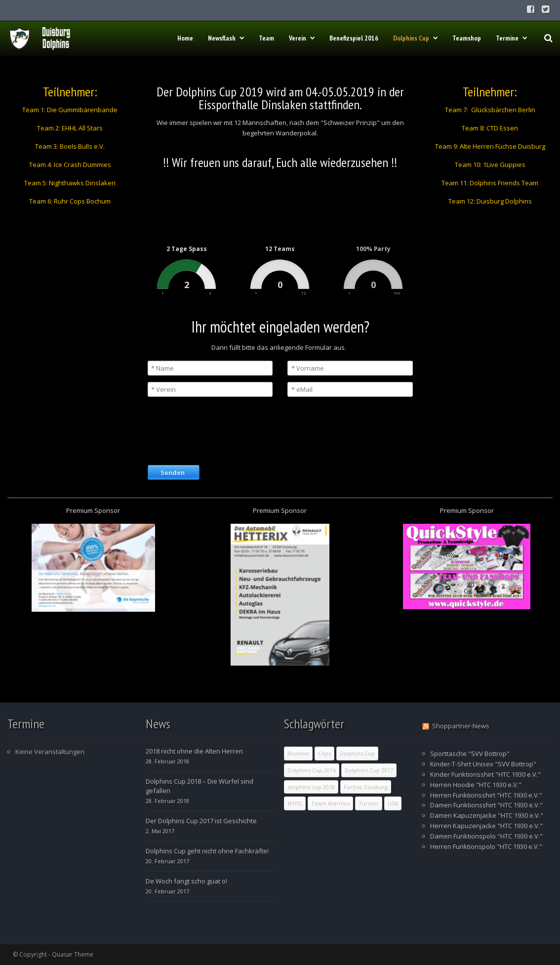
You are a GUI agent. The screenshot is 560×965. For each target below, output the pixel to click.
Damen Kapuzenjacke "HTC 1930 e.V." (487, 815)
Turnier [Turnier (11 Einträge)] (369, 803)
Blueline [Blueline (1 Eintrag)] (298, 753)
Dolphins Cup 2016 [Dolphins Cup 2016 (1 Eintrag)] (312, 770)
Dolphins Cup (415, 38)
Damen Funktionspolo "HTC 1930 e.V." (486, 836)
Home (185, 38)
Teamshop (467, 38)
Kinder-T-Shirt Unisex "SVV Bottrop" (483, 764)
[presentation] (223, 430)
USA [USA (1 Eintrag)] (393, 803)
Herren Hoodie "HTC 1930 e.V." (476, 785)
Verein (302, 38)
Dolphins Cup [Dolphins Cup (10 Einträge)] (357, 753)
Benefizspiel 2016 (354, 38)
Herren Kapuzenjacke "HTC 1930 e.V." (486, 826)
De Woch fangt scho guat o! (186, 881)
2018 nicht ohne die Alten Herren (194, 751)
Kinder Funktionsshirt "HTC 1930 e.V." (485, 774)
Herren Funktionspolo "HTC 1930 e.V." (486, 846)
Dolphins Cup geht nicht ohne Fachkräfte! (207, 851)
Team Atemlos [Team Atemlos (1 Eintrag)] (330, 803)
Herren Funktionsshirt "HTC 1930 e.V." (486, 795)
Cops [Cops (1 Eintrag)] (324, 753)
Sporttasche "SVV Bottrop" (470, 754)
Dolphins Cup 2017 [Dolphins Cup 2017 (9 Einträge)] (369, 770)
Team (266, 38)
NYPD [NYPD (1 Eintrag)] (295, 803)
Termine (511, 38)
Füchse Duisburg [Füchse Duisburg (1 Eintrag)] (366, 787)
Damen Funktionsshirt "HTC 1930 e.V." (486, 805)
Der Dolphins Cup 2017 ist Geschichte (201, 821)
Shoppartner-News (461, 726)
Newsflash (226, 38)
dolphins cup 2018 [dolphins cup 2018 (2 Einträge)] (311, 787)
